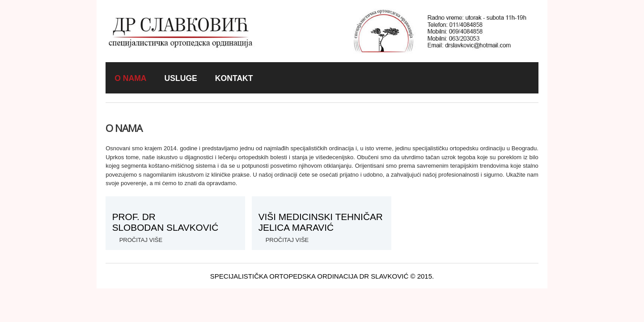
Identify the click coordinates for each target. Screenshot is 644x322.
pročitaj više (287, 240)
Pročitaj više (141, 240)
